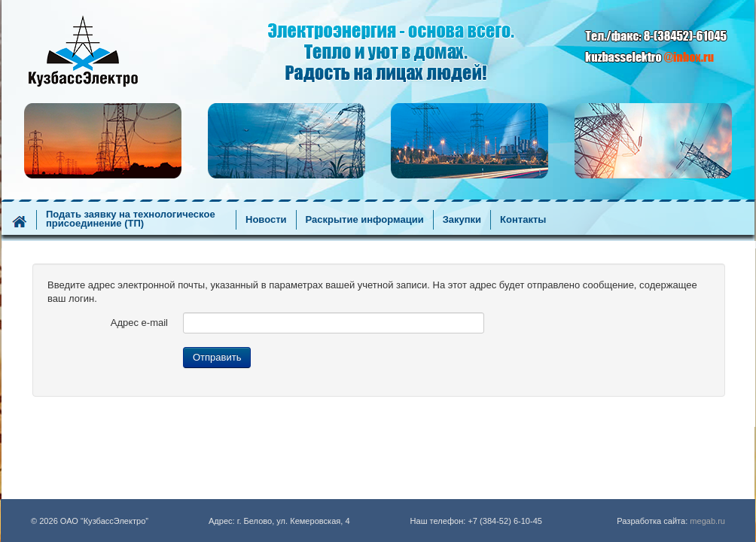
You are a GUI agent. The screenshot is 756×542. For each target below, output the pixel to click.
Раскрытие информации (365, 220)
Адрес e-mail (139, 323)
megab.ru (707, 521)
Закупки (462, 220)
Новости (266, 220)
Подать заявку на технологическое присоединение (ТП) (131, 219)
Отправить (217, 357)
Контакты (523, 220)
